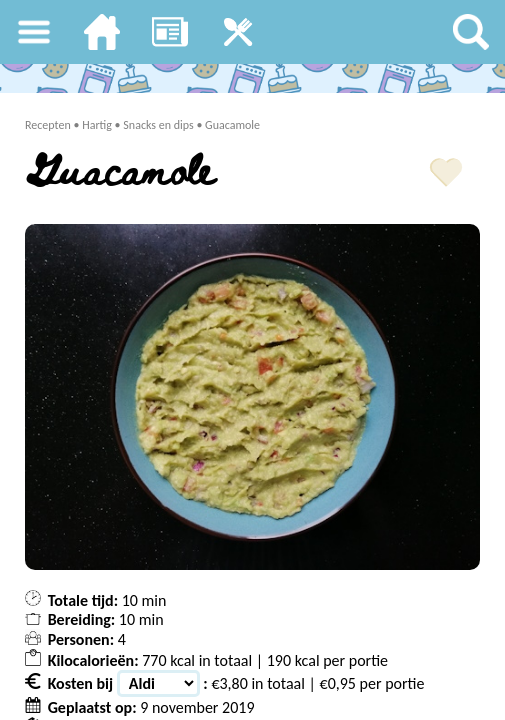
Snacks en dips (158, 125)
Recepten (48, 125)
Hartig (97, 125)
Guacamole (232, 125)
